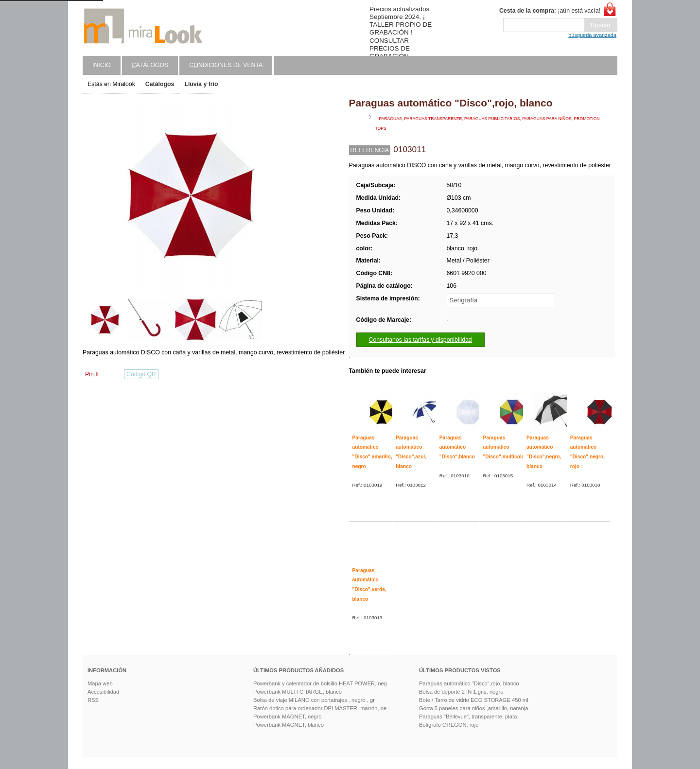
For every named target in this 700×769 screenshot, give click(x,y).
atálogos (150, 65)
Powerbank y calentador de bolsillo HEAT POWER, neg (320, 683)
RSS (93, 700)
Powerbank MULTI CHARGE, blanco (297, 692)
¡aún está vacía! (550, 11)
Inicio (102, 65)
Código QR (141, 374)
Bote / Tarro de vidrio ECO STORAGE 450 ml (474, 700)
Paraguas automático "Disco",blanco (457, 447)
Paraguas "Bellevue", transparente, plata (468, 717)
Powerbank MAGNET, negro (288, 717)
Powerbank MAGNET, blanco (289, 725)
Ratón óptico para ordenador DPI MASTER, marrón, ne (320, 708)
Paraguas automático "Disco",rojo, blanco (469, 683)
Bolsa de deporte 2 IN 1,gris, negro (461, 692)
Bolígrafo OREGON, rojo (449, 725)
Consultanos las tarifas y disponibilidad (420, 340)
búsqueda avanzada (592, 35)
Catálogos (160, 84)
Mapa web (100, 683)
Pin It (92, 374)
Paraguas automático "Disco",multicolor (504, 447)
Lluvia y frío (201, 84)
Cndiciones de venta (226, 65)
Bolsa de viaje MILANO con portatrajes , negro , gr (314, 700)
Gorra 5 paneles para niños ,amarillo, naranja (474, 708)
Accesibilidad (103, 692)
